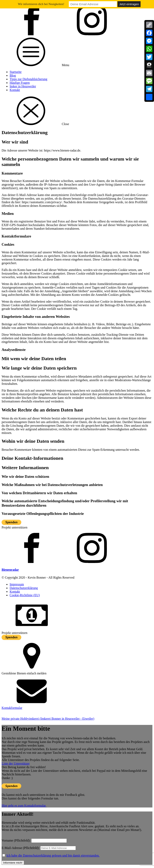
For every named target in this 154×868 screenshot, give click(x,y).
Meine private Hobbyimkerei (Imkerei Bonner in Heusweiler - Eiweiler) (48, 719)
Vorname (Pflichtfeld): (16, 840)
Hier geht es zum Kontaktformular (24, 806)
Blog (13, 75)
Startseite (16, 72)
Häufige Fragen (20, 83)
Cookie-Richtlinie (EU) (25, 595)
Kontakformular (12, 708)
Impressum (17, 584)
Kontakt (15, 90)
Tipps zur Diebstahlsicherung (28, 79)
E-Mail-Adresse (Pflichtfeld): (39, 848)
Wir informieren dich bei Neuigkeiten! (41, 4)
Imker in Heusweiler (23, 86)
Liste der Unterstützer (16, 763)
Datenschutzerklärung (24, 588)
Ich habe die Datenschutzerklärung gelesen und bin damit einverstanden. (53, 855)
